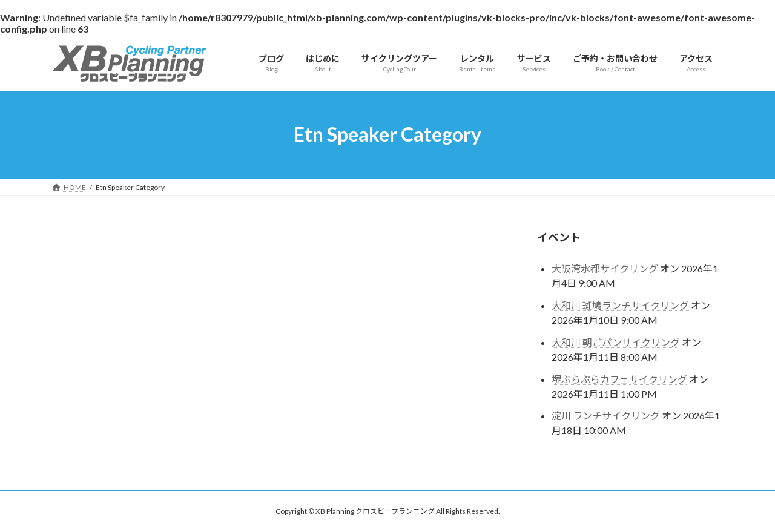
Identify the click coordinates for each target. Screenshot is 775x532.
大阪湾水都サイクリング (605, 268)
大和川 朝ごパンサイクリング (616, 342)
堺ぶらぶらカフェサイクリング (619, 379)
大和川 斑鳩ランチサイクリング (620, 305)
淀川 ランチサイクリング (606, 415)
